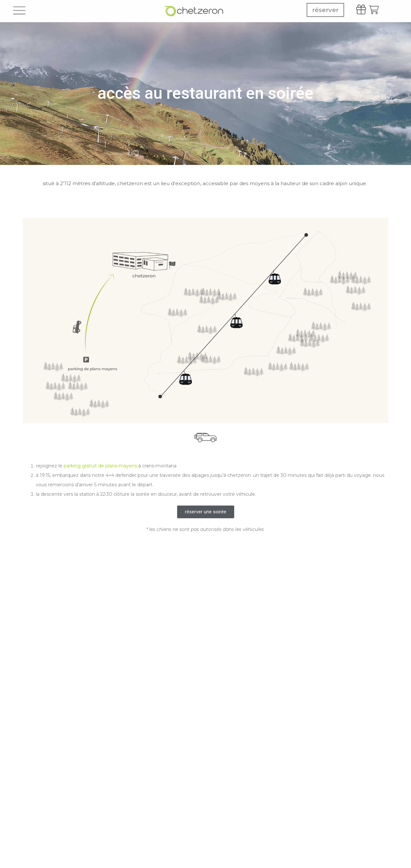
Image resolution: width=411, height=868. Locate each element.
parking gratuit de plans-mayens (100, 466)
